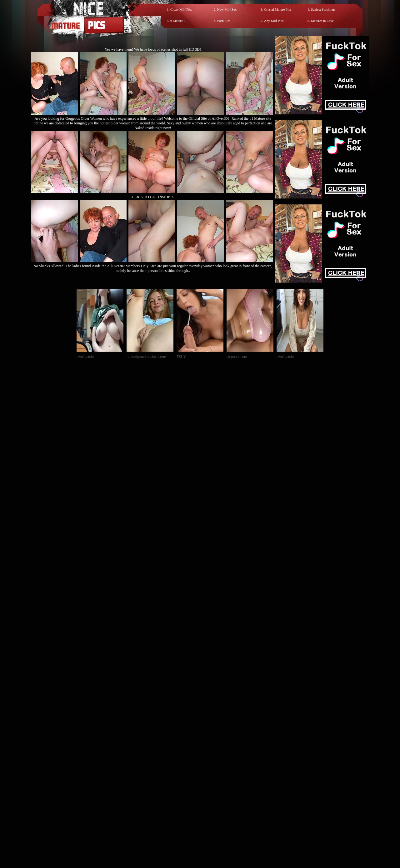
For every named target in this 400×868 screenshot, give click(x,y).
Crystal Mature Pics (278, 9)
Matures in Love (322, 21)
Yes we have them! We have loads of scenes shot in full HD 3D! (153, 49)
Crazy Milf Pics (181, 9)
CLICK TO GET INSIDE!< (153, 197)
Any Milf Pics (274, 21)
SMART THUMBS (211, 737)
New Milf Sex (227, 9)
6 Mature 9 (178, 21)
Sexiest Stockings (323, 9)
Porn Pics (224, 21)
